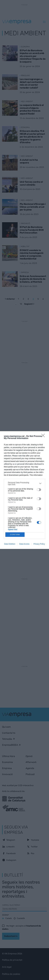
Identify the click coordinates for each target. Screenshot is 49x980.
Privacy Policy (39, 544)
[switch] (39, 490)
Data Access (24, 544)
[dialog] (24, 490)
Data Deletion (10, 544)
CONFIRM (15, 535)
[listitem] (24, 483)
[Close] (44, 436)
